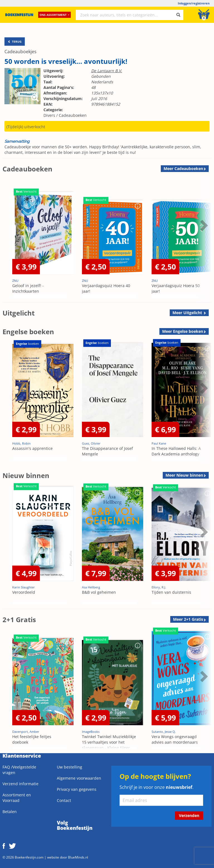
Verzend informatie (20, 784)
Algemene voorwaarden (79, 778)
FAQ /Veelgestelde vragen (19, 770)
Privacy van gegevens (77, 789)
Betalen (10, 812)
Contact (64, 800)
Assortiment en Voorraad (17, 798)
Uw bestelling (70, 767)
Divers (49, 115)
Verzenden (189, 815)
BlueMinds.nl (78, 857)
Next (203, 225)
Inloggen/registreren (194, 3)
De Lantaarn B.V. (107, 71)
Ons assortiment (54, 15)
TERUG (15, 42)
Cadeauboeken (73, 115)
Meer (183, 168)
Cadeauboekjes (20, 52)
